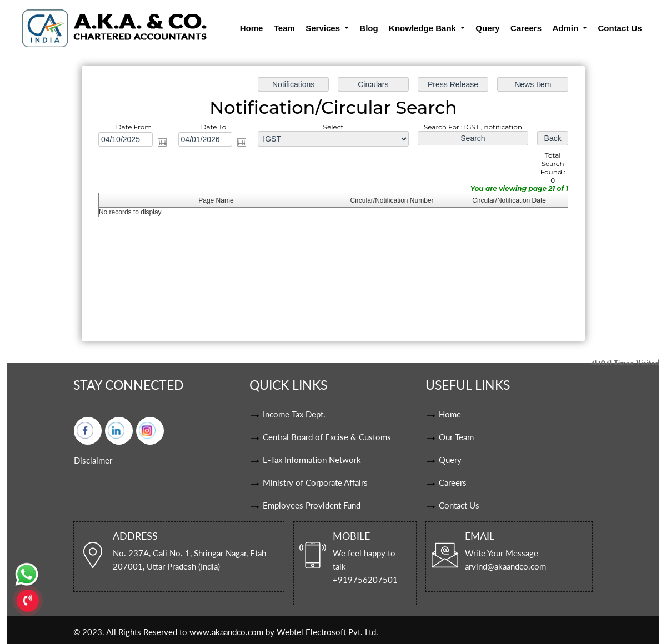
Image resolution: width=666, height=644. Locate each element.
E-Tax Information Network (312, 460)
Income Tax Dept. (294, 414)
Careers (526, 28)
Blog (369, 28)
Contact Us (620, 28)
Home (252, 28)
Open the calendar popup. (162, 142)
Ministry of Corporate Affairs (315, 482)
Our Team (456, 437)
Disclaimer (93, 460)
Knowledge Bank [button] (424, 28)
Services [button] (324, 28)
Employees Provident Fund (312, 505)
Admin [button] (566, 28)
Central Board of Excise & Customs (327, 437)
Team (284, 28)
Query (487, 28)
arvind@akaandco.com (505, 566)
